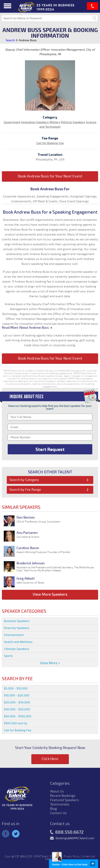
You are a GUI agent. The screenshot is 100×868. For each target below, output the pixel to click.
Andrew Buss (28, 40)
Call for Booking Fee (50, 143)
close (93, 864)
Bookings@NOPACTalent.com (75, 838)
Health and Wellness (18, 642)
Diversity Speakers (17, 628)
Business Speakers (17, 621)
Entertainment (14, 635)
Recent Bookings (63, 796)
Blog (53, 809)
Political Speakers (73, 122)
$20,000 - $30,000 (17, 702)
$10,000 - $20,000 (17, 695)
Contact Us (58, 813)
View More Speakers (50, 594)
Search (10, 40)
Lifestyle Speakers (17, 649)
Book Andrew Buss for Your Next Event (50, 176)
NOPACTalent (41, 856)
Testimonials (60, 804)
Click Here (50, 759)
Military (55, 122)
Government (12, 122)
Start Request (50, 449)
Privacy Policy (72, 856)
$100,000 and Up (16, 723)
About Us (57, 791)
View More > (50, 663)
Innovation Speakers (35, 122)
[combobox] (50, 480)
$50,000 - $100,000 (18, 716)
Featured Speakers (64, 800)
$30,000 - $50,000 (17, 709)
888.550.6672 (67, 832)
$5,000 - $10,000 (16, 688)
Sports (8, 656)
